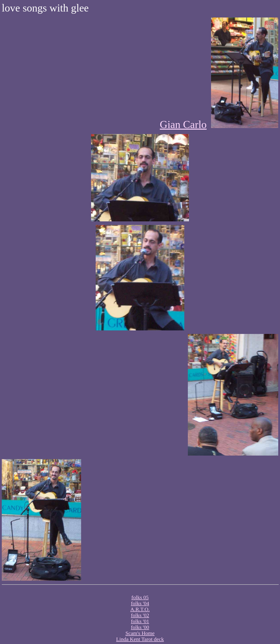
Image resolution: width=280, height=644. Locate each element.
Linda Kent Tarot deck (140, 639)
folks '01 (140, 621)
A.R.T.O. (140, 609)
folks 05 (140, 597)
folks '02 (140, 615)
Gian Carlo (183, 124)
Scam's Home (140, 633)
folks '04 (140, 603)
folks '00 (140, 627)
